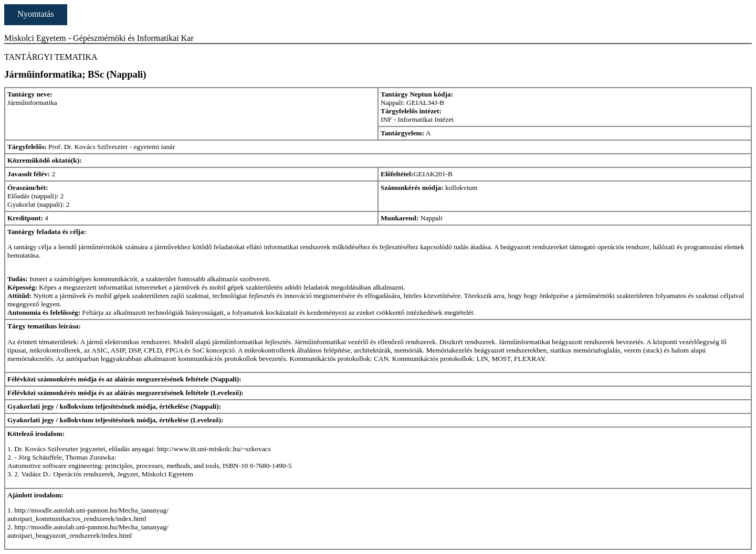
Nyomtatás (35, 14)
